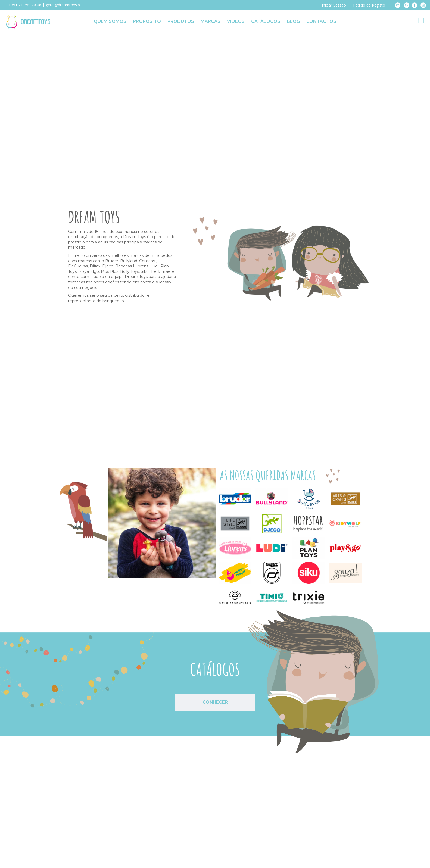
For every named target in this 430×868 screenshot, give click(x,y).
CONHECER (215, 702)
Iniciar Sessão (334, 5)
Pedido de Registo (369, 5)
